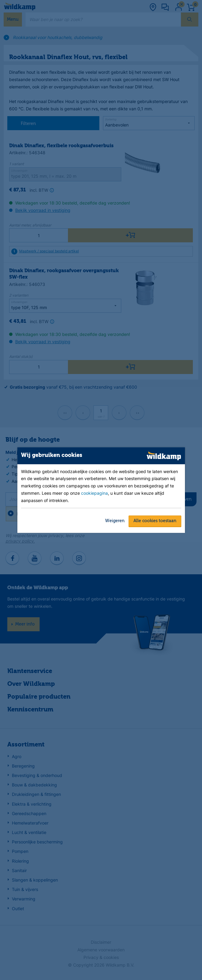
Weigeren (115, 521)
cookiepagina (94, 493)
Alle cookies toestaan (155, 521)
